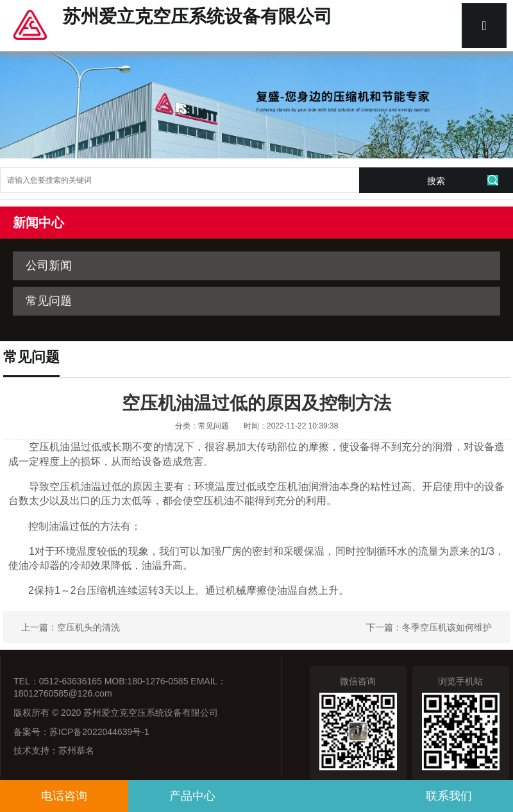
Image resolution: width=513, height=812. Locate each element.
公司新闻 (49, 266)
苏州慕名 (76, 750)
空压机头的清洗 (88, 627)
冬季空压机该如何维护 (447, 627)
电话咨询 (64, 796)
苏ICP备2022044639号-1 (99, 732)
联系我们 (449, 796)
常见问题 (49, 301)
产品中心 (192, 796)
